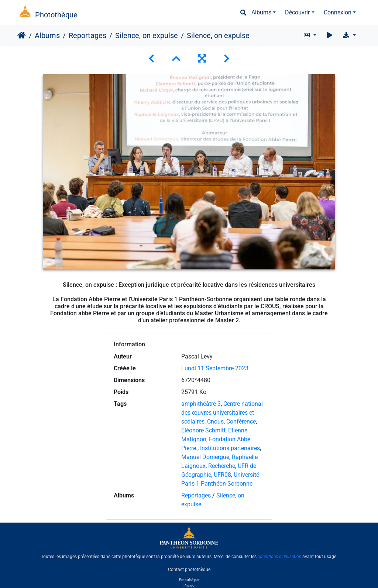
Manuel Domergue (205, 457)
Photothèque (56, 15)
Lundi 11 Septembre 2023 (215, 368)
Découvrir (297, 12)
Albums (261, 12)
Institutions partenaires (230, 448)
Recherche (222, 466)
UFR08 (222, 475)
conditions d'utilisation (279, 557)
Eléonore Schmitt (203, 430)
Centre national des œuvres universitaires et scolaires (222, 413)
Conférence (241, 422)
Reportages (87, 35)
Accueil (22, 35)
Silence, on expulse (147, 35)
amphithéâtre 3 (201, 404)
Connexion (338, 12)
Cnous (215, 422)
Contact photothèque (189, 569)
